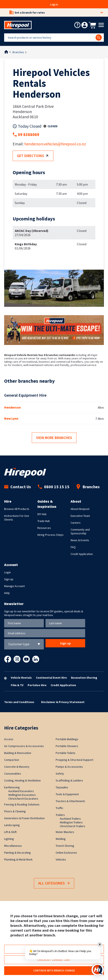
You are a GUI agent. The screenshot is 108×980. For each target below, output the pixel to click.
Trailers (60, 815)
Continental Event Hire (51, 678)
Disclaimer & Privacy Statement (63, 702)
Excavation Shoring (84, 678)
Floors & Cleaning (15, 811)
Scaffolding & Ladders (69, 780)
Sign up (9, 579)
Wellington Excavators (22, 795)
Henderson (12, 407)
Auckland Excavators (21, 791)
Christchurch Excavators (23, 799)
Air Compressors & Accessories (24, 746)
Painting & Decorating (17, 853)
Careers (76, 523)
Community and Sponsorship (80, 531)
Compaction (12, 760)
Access (9, 739)
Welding (61, 839)
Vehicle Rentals (21, 678)
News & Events (80, 540)
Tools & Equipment (67, 794)
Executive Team (80, 516)
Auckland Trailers (70, 819)
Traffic (60, 808)
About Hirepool (80, 509)
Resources (44, 528)
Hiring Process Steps (50, 535)
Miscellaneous (13, 846)
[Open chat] (98, 970)
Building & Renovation (18, 753)
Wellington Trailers (71, 822)
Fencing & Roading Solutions (22, 804)
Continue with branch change (54, 971)
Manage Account (14, 586)
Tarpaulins (62, 787)
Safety (60, 774)
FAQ (73, 547)
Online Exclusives (66, 853)
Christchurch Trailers (72, 826)
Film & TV (17, 685)
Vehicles (61, 859)
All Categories (54, 883)
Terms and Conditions (19, 702)
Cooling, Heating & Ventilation (22, 780)
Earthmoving (12, 787)
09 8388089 (29, 134)
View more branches (54, 438)
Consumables (13, 774)
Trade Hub (44, 521)
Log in (54, 4)
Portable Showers (67, 746)
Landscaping (12, 825)
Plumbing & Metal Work (18, 859)
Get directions (34, 156)
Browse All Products (17, 509)
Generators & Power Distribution (24, 818)
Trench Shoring (65, 846)
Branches (18, 52)
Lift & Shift (10, 832)
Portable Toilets (66, 753)
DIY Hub (42, 514)
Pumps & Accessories (69, 767)
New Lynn (11, 418)
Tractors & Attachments (70, 801)
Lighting (9, 839)
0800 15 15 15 (54, 487)
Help (7, 593)
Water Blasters (65, 832)
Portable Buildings (67, 739)
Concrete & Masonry (17, 767)
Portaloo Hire (37, 685)
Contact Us (18, 487)
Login (7, 572)
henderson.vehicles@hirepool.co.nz (55, 144)
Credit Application (82, 554)
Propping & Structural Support (74, 760)
